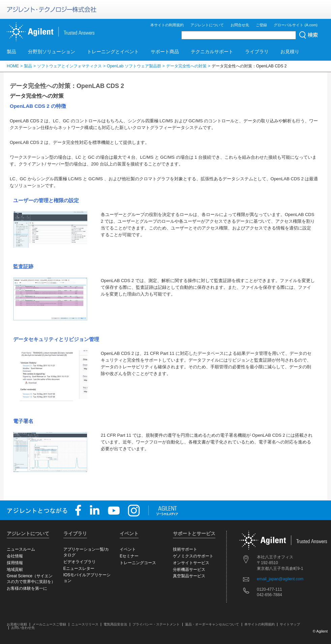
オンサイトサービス (191, 563)
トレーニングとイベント (113, 52)
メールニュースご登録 (49, 624)
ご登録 (261, 25)
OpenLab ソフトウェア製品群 (134, 66)
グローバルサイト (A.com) (296, 25)
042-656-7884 (269, 595)
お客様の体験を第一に (27, 588)
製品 (11, 52)
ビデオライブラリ (80, 562)
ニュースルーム (21, 549)
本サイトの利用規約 (167, 25)
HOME (13, 66)
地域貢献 (15, 570)
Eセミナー (129, 556)
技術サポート (185, 549)
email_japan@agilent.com (280, 579)
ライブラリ (257, 52)
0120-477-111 (269, 589)
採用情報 (15, 563)
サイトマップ (290, 624)
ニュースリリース (85, 624)
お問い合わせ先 (23, 628)
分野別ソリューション (52, 52)
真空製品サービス (189, 576)
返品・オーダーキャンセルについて (212, 624)
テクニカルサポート (212, 52)
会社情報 (15, 556)
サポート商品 (165, 52)
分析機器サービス (189, 570)
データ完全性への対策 (186, 66)
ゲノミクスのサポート (193, 556)
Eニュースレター (79, 569)
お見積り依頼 (17, 624)
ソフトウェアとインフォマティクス (69, 66)
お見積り (290, 52)
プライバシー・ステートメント (156, 624)
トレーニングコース (138, 563)
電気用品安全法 (115, 624)
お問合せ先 (240, 25)
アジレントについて (207, 25)
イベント (128, 549)
